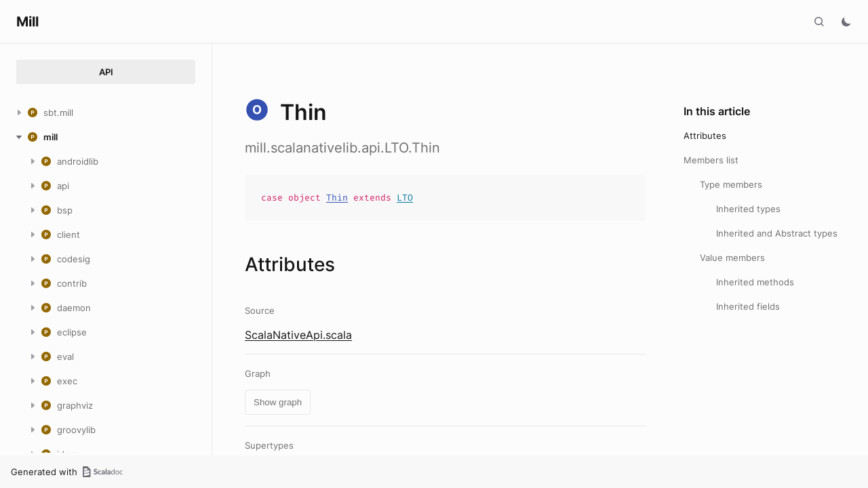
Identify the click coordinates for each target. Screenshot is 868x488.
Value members (732, 258)
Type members (731, 184)
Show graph (278, 402)
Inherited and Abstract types (777, 233)
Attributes (705, 136)
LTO (405, 198)
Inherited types (748, 209)
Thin (337, 198)
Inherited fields (748, 306)
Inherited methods (755, 282)
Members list (711, 160)
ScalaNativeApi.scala (298, 335)
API (106, 72)
